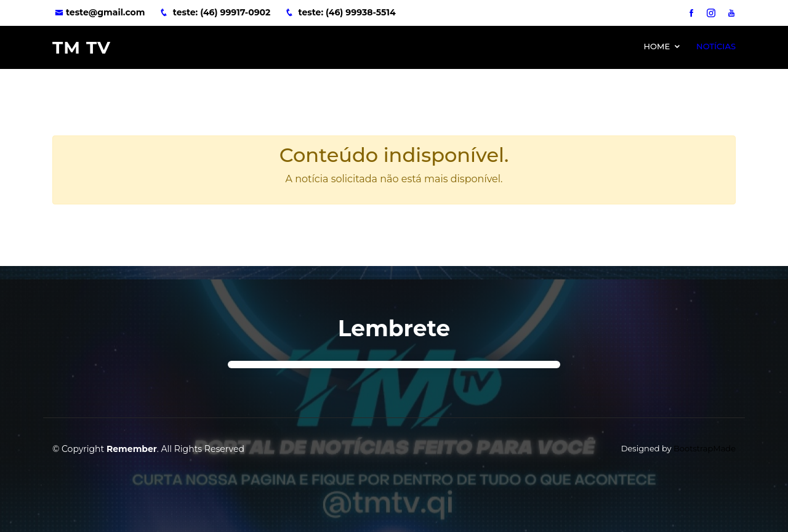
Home (657, 46)
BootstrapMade (705, 448)
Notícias (716, 46)
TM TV (82, 47)
